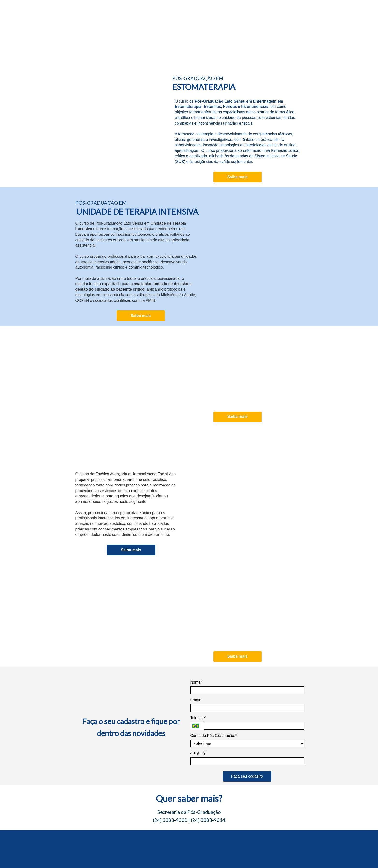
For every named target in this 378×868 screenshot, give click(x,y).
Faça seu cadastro (247, 776)
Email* (196, 700)
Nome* (196, 682)
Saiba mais (237, 177)
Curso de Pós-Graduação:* (214, 736)
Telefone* (198, 718)
